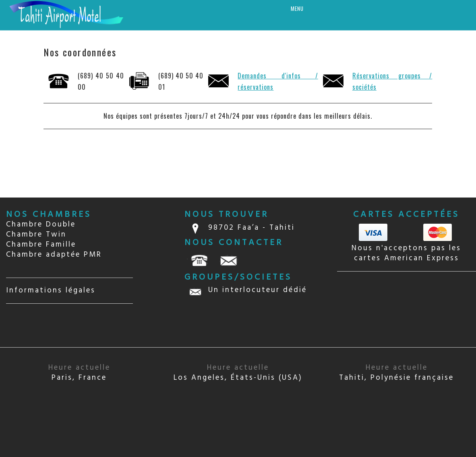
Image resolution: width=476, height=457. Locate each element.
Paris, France (79, 373)
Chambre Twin (36, 235)
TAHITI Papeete (407, 309)
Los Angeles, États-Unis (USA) (238, 373)
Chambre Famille (41, 245)
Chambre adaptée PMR (54, 255)
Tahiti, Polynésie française (396, 373)
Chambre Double (41, 224)
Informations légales (51, 290)
